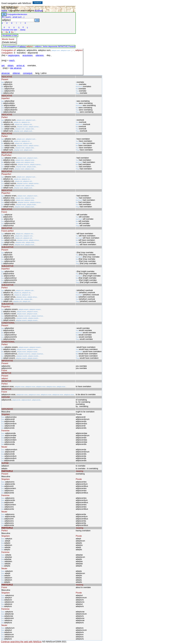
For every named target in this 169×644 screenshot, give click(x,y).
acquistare (28, 55)
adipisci (23, 46)
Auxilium (39, 11)
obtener (16, 73)
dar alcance (16, 68)
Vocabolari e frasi (10, 35)
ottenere (40, 55)
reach (12, 60)
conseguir (28, 73)
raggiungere (14, 55)
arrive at (20, 66)
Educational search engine (21, 11)
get (3, 66)
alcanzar (6, 73)
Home (4, 11)
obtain (10, 66)
